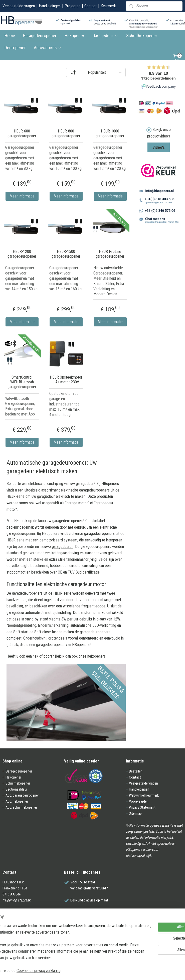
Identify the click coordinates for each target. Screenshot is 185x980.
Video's (159, 147)
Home (10, 36)
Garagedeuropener (40, 36)
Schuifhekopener (142, 36)
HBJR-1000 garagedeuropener (110, 133)
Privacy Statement (142, 807)
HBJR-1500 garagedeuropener (66, 254)
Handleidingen (50, 6)
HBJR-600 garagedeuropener (22, 133)
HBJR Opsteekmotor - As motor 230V (66, 380)
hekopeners (97, 656)
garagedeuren (63, 546)
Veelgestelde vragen (19, 6)
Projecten (72, 6)
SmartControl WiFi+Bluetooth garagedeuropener (22, 382)
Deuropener (15, 48)
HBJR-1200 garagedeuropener (22, 254)
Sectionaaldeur (16, 789)
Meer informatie (22, 196)
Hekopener (74, 36)
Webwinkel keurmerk (144, 795)
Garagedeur (105, 36)
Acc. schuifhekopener (21, 807)
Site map (135, 813)
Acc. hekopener (17, 801)
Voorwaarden (139, 801)
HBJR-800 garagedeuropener (66, 133)
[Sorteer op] (96, 72)
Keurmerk (108, 6)
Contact (90, 6)
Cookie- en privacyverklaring (78, 971)
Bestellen (136, 771)
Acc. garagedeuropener (22, 795)
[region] (59, 942)
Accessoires (48, 48)
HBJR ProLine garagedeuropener (110, 254)
